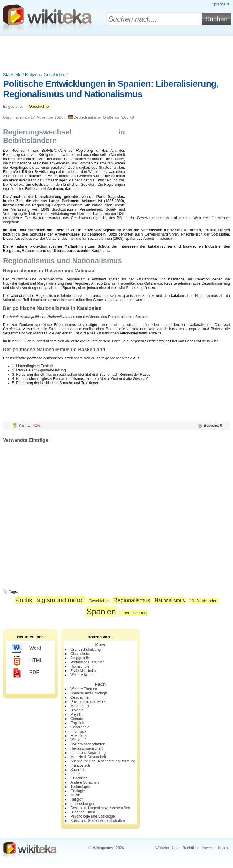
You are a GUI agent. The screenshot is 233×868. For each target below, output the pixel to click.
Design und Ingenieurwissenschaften (100, 808)
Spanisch (78, 770)
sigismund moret (61, 600)
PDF (26, 673)
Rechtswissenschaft (86, 748)
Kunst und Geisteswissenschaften (98, 821)
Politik (24, 600)
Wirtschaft (78, 740)
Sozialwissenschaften (88, 744)
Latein (75, 774)
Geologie (78, 791)
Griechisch (79, 778)
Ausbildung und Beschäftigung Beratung (103, 761)
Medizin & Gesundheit (88, 757)
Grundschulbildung (86, 649)
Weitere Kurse (82, 675)
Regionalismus (132, 600)
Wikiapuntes (103, 848)
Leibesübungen (83, 804)
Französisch (80, 765)
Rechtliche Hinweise (199, 848)
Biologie (77, 710)
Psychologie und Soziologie (93, 816)
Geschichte (55, 75)
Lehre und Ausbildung (88, 753)
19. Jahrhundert (204, 601)
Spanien (101, 612)
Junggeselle (80, 658)
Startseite (12, 75)
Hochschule (80, 666)
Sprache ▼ (221, 4)
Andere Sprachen (84, 782)
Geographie (80, 727)
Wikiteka (162, 848)
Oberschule (80, 654)
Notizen (33, 75)
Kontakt (224, 848)
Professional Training (87, 662)
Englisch (77, 723)
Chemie (77, 719)
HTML (27, 661)
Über (176, 848)
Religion (77, 799)
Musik (75, 795)
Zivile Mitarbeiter (84, 671)
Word (27, 649)
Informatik (78, 731)
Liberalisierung (133, 613)
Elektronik (78, 736)
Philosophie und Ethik (88, 702)
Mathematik (80, 706)
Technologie (80, 787)
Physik (76, 714)
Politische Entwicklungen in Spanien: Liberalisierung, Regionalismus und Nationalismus (111, 89)
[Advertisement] (116, 53)
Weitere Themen (84, 689)
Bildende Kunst (83, 812)
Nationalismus (170, 600)
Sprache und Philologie (89, 693)
